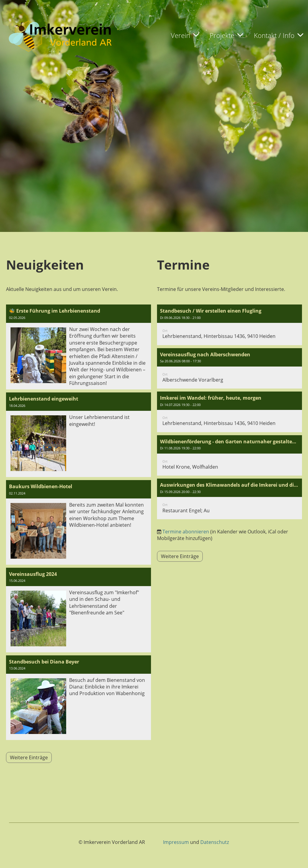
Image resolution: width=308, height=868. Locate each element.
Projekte (226, 35)
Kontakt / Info (279, 35)
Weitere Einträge (29, 757)
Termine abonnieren (186, 532)
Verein (185, 35)
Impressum (176, 842)
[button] (229, 325)
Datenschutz (215, 842)
